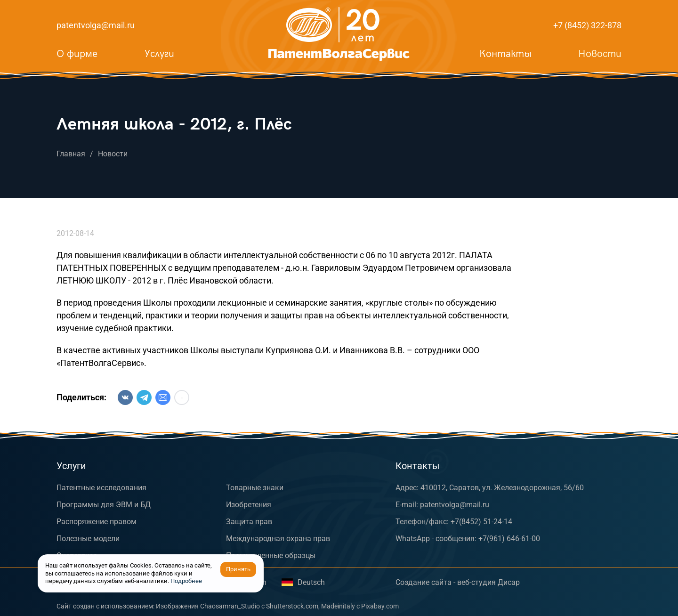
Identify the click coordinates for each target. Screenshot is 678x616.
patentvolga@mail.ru (96, 25)
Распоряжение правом (97, 522)
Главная (71, 154)
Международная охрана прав (278, 539)
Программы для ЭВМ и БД (104, 505)
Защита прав (249, 522)
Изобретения (249, 505)
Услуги (159, 54)
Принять (238, 569)
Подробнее (186, 581)
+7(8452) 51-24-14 (481, 522)
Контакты (505, 54)
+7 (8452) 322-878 (587, 25)
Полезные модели (88, 539)
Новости (600, 54)
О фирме (77, 54)
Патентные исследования (101, 488)
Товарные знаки (255, 488)
